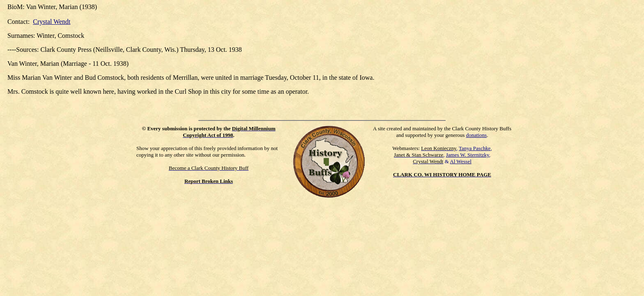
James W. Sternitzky (468, 155)
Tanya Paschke (475, 148)
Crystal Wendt (52, 22)
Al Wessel (461, 161)
